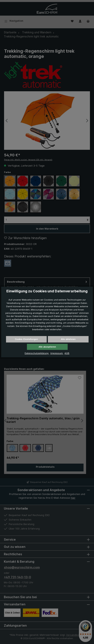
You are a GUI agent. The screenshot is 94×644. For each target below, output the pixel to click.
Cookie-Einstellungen (26, 339)
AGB (67, 353)
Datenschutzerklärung (37, 353)
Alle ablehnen (68, 339)
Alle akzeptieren (47, 347)
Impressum (57, 353)
